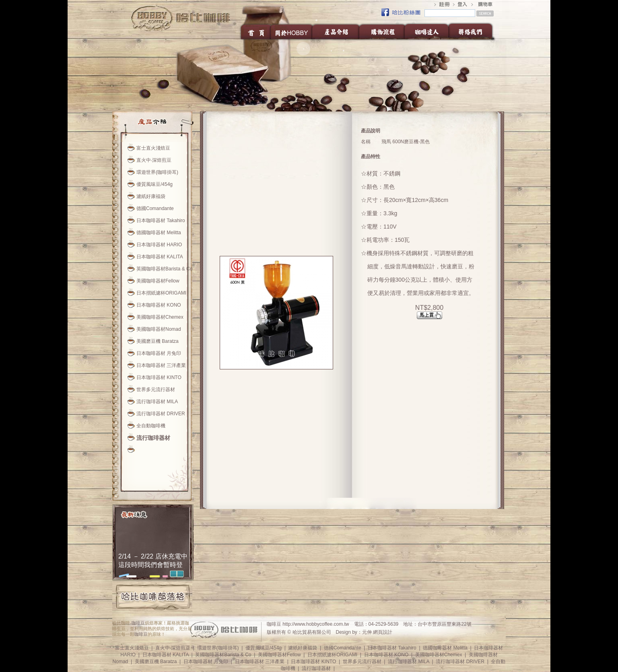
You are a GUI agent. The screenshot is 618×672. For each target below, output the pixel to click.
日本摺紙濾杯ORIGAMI (161, 293)
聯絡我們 (473, 31)
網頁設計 (383, 632)
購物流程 (382, 31)
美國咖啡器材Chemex (160, 317)
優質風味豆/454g (154, 184)
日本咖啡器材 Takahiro (161, 221)
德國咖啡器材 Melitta (159, 233)
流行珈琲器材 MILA (157, 402)
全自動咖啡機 (151, 426)
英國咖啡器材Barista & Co (164, 269)
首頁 (255, 31)
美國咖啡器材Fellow (158, 281)
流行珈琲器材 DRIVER (161, 414)
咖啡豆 (138, 623)
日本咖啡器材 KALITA (160, 257)
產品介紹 (336, 31)
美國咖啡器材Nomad (159, 329)
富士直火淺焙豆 (153, 148)
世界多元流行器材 (156, 390)
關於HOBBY (292, 31)
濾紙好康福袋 (151, 196)
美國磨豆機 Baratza (158, 341)
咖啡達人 (426, 31)
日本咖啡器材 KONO (159, 305)
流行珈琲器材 (153, 438)
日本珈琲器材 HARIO (159, 245)
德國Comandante (155, 208)
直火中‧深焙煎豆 (154, 160)
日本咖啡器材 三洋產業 (161, 365)
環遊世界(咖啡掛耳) (157, 172)
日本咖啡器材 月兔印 (159, 353)
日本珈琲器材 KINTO (159, 377)
